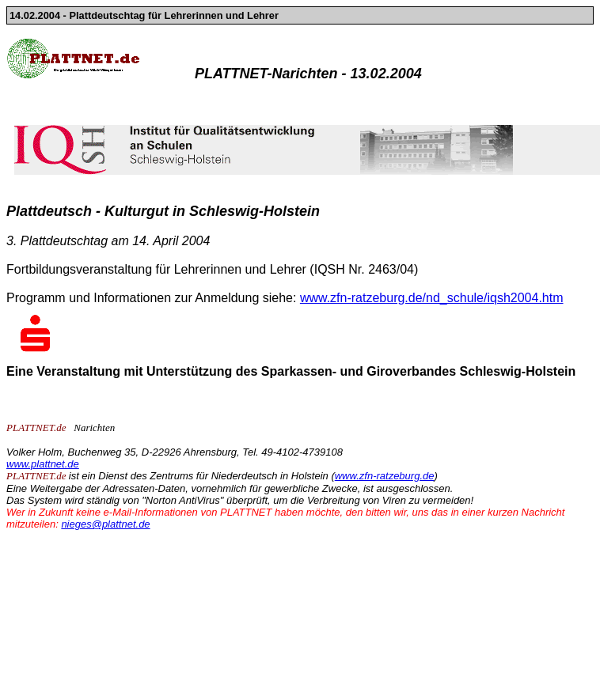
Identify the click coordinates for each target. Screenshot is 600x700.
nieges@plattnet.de (105, 524)
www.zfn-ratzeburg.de (385, 476)
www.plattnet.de (43, 464)
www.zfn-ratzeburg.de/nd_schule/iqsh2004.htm (432, 298)
